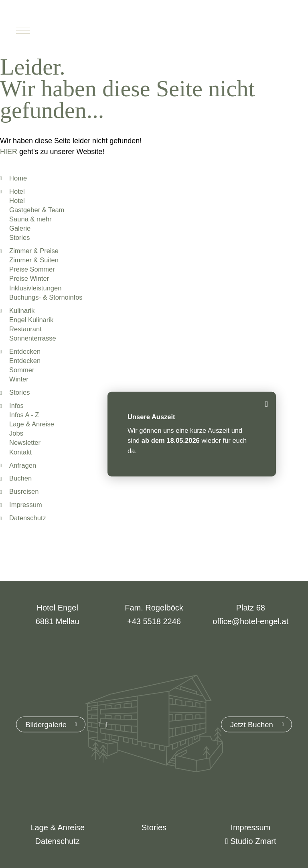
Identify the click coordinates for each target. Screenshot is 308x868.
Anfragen (23, 465)
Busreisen (24, 491)
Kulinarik (22, 310)
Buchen (255, 30)
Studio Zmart (250, 841)
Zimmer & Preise (34, 251)
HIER (9, 152)
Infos (16, 406)
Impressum (26, 505)
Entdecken (25, 351)
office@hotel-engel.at (250, 621)
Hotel (17, 191)
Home (18, 178)
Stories (19, 392)
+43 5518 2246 (154, 621)
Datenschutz (28, 518)
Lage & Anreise (57, 827)
